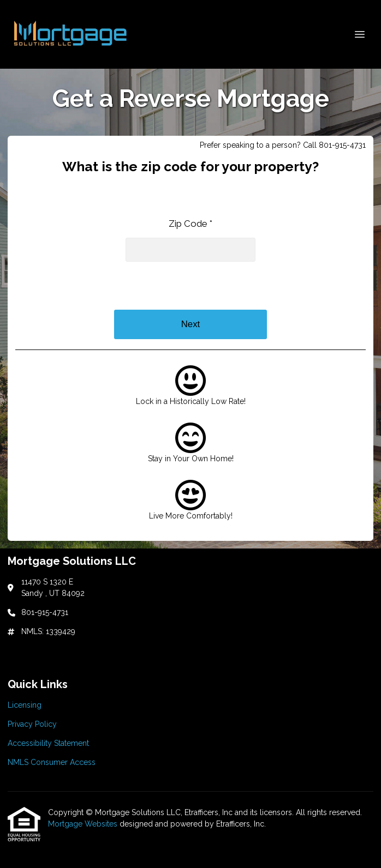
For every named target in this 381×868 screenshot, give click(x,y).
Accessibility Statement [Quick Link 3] (48, 743)
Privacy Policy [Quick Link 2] (32, 724)
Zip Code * (190, 224)
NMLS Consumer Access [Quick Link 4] (52, 762)
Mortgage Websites (84, 824)
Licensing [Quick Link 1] (25, 705)
